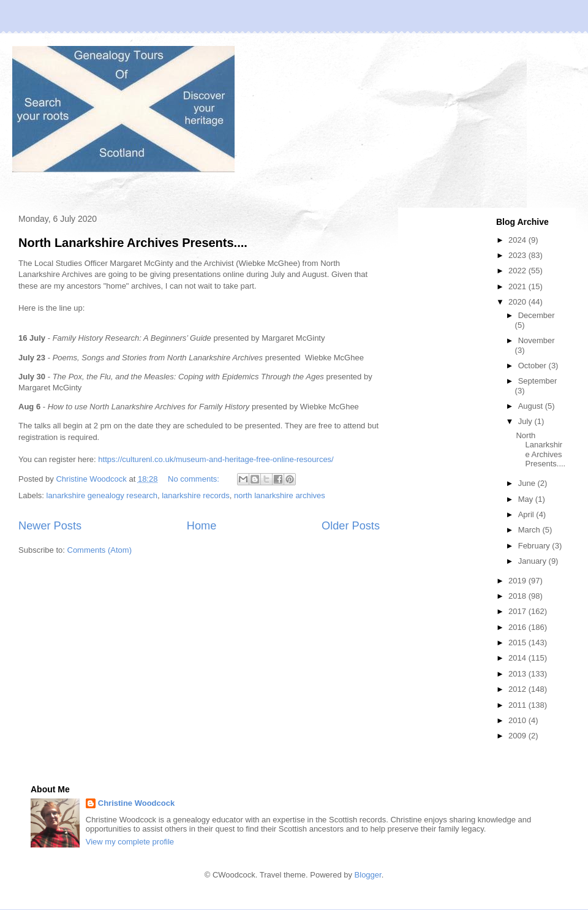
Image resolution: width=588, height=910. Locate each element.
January (533, 561)
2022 (518, 271)
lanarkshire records (196, 495)
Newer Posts (50, 526)
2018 (518, 596)
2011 (518, 705)
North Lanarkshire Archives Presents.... (133, 243)
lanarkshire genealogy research (102, 495)
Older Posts (351, 526)
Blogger (368, 875)
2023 (518, 255)
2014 (518, 658)
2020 (518, 302)
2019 (518, 581)
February (535, 546)
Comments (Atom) (100, 550)
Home (202, 526)
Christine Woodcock (136, 803)
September (538, 381)
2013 (518, 674)
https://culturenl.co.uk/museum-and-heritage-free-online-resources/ (216, 459)
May (527, 499)
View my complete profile (130, 842)
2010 (518, 720)
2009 (518, 736)
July (526, 421)
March (530, 530)
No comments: (194, 479)
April (527, 514)
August (532, 406)
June (528, 483)
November (537, 340)
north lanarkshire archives (280, 495)
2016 (518, 627)
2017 (518, 611)
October (533, 366)
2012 (518, 689)
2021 (518, 286)
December (537, 315)
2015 (518, 643)
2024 (518, 240)
